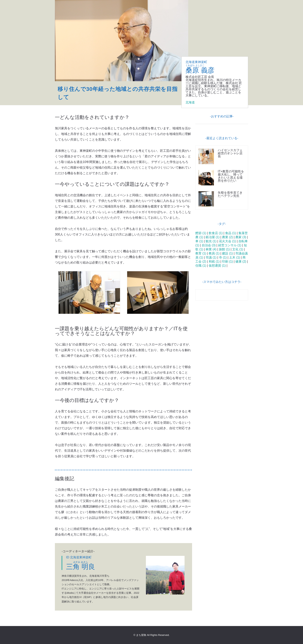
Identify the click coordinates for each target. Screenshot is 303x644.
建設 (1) (227, 253)
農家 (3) (241, 237)
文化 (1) (238, 249)
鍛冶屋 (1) (213, 237)
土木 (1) (235, 257)
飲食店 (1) (216, 233)
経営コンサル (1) (230, 245)
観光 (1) (211, 241)
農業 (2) (227, 237)
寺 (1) (223, 257)
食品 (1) (231, 233)
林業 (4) (211, 249)
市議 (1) (211, 257)
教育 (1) (201, 253)
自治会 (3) (209, 245)
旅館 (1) (224, 249)
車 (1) (199, 241)
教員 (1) (214, 253)
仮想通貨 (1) (217, 266)
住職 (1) (201, 266)
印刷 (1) (227, 261)
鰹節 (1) (201, 233)
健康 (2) (241, 261)
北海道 (190, 102)
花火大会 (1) (227, 241)
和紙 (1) (214, 261)
